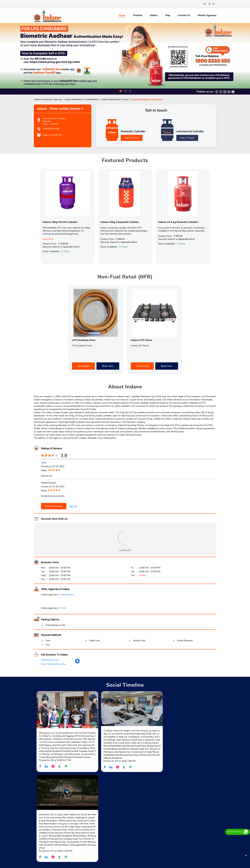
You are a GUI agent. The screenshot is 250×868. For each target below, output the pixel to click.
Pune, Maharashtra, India (53, 664)
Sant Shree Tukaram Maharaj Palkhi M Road (78, 798)
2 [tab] (125, 91)
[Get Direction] (77, 663)
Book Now (108, 366)
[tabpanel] (125, 59)
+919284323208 (51, 129)
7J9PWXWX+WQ (50, 660)
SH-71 (37, 798)
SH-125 (48, 798)
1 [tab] (120, 91)
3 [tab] (130, 91)
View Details (83, 366)
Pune (63, 608)
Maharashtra (67, 595)
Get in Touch (132, 138)
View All (73, 506)
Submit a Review (54, 506)
